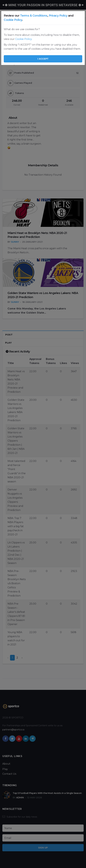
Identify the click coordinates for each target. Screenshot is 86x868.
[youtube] (19, 739)
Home (6, 23)
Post (9, 335)
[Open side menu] (4, 13)
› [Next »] (22, 658)
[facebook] (5, 739)
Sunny (15, 242)
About (6, 764)
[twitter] (12, 739)
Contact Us (9, 774)
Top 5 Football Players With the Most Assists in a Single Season (47, 793)
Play (8, 343)
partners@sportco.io (13, 730)
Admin (20, 798)
